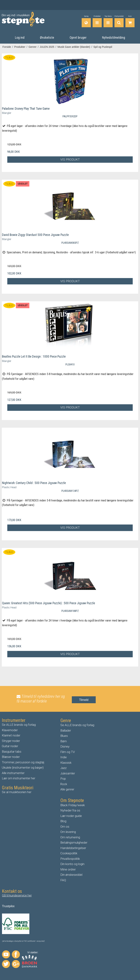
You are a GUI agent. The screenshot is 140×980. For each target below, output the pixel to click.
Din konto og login (72, 864)
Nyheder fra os (70, 810)
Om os (65, 827)
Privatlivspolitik (70, 859)
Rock (64, 784)
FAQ (63, 880)
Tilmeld (84, 700)
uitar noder (11, 746)
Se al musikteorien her (17, 792)
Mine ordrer (68, 869)
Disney (65, 746)
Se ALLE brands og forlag (19, 725)
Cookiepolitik (69, 853)
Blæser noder (11, 757)
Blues (64, 736)
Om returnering (70, 837)
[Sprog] (86, 21)
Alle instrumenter (13, 773)
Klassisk (66, 763)
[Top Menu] (108, 21)
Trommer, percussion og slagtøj (23, 762)
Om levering (68, 832)
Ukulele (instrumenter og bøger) (23, 768)
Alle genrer (67, 789)
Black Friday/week (73, 805)
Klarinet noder (11, 735)
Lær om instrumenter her (19, 778)
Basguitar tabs (12, 752)
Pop (63, 779)
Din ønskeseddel (71, 875)
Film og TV (68, 752)
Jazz (63, 768)
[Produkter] (97, 21)
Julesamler (68, 773)
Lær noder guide (71, 816)
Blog (63, 821)
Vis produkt (70, 159)
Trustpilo (8, 906)
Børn (64, 741)
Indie (64, 757)
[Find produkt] (119, 21)
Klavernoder (10, 730)
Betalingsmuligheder (74, 843)
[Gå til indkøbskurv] (130, 21)
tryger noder (12, 741)
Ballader (66, 730)
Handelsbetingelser (73, 848)
